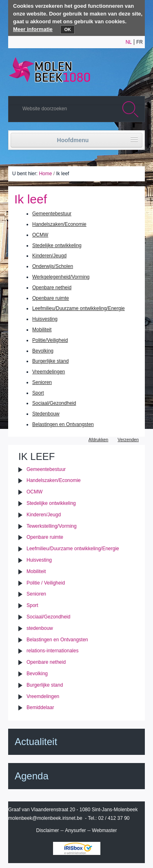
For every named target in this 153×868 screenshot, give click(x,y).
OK (68, 29)
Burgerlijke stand (50, 361)
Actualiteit (36, 742)
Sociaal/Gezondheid (54, 403)
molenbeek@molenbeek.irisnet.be (45, 818)
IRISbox (77, 848)
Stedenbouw (46, 414)
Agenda (32, 776)
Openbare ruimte (51, 298)
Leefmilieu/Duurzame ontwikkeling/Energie (79, 308)
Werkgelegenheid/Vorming (61, 277)
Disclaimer (48, 830)
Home (45, 174)
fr (140, 42)
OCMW (40, 235)
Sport (38, 393)
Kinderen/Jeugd (49, 256)
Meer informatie (33, 29)
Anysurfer (75, 830)
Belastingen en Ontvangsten (63, 424)
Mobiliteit (42, 330)
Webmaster (104, 830)
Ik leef (37, 456)
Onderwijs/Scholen (53, 266)
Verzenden (128, 440)
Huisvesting (45, 319)
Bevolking (43, 351)
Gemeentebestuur (52, 214)
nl (129, 42)
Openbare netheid (52, 288)
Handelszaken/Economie (59, 224)
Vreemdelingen (49, 372)
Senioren (42, 382)
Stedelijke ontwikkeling (57, 245)
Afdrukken (99, 440)
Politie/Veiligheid (50, 340)
